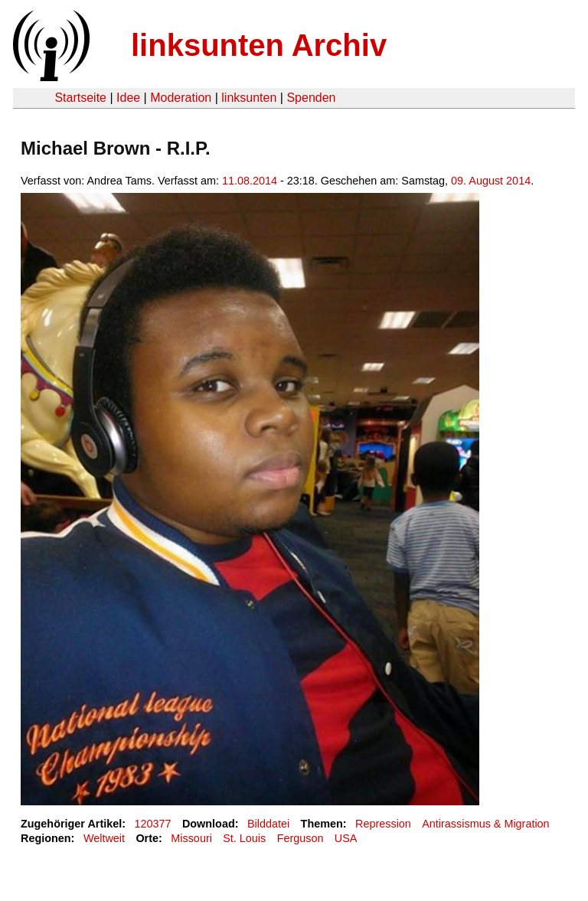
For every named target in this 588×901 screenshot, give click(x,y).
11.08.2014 (250, 181)
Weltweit (104, 838)
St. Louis (244, 838)
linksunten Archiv (259, 45)
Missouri (191, 838)
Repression (383, 824)
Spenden (311, 98)
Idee (128, 98)
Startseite (80, 98)
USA (346, 838)
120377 (153, 824)
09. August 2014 (491, 181)
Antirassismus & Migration (485, 824)
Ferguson (301, 838)
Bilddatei (268, 824)
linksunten (249, 98)
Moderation (181, 98)
